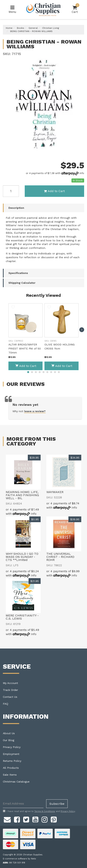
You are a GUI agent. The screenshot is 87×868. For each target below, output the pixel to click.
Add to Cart (54, 191)
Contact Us (10, 697)
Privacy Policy (12, 747)
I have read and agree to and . (39, 811)
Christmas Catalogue (16, 782)
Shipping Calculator (22, 283)
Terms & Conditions (45, 811)
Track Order (10, 690)
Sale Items (10, 775)
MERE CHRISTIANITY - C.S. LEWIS (22, 617)
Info (82, 173)
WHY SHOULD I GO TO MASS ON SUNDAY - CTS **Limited (22, 557)
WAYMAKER (55, 492)
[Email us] (7, 819)
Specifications (18, 273)
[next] (82, 330)
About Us (9, 733)
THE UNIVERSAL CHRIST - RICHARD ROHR (60, 557)
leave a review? (35, 411)
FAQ (6, 704)
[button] (13, 308)
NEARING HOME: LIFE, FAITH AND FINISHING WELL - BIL (22, 495)
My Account (10, 683)
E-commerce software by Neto (19, 859)
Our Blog (9, 740)
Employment (11, 754)
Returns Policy (12, 761)
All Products (11, 768)
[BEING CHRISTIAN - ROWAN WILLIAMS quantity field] (11, 191)
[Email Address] (23, 804)
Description (16, 208)
